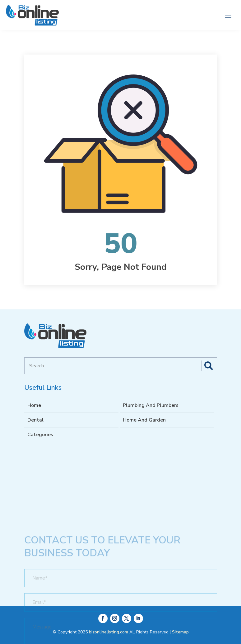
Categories (40, 435)
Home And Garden (144, 420)
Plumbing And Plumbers (151, 405)
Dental (35, 420)
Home (34, 405)
